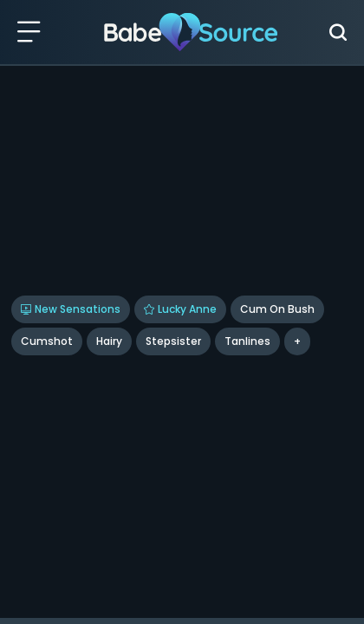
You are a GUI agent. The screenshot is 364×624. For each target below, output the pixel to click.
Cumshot (47, 341)
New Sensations (71, 309)
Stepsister (173, 341)
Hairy (109, 341)
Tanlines (247, 341)
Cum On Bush (277, 309)
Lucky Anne (180, 309)
